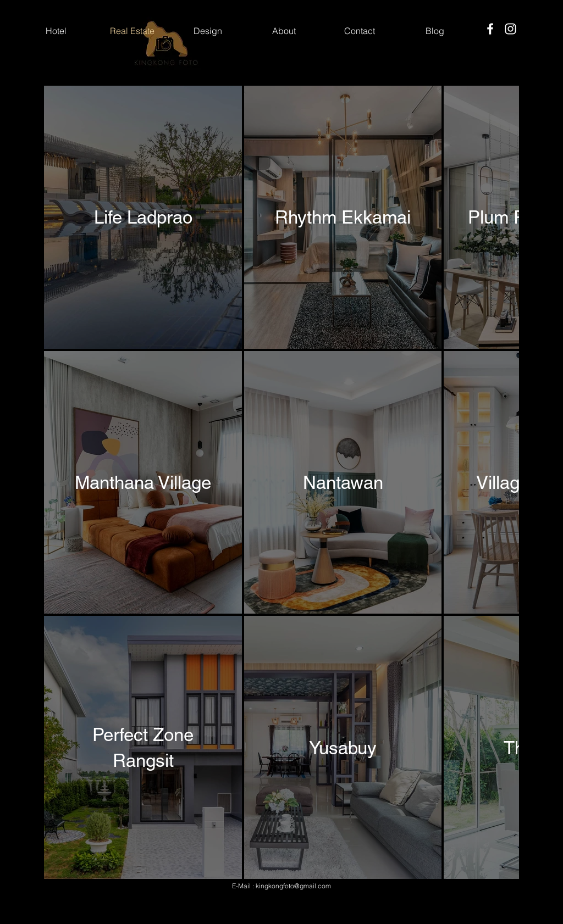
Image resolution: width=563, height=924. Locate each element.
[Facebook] (490, 29)
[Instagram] (510, 29)
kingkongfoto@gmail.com (293, 886)
